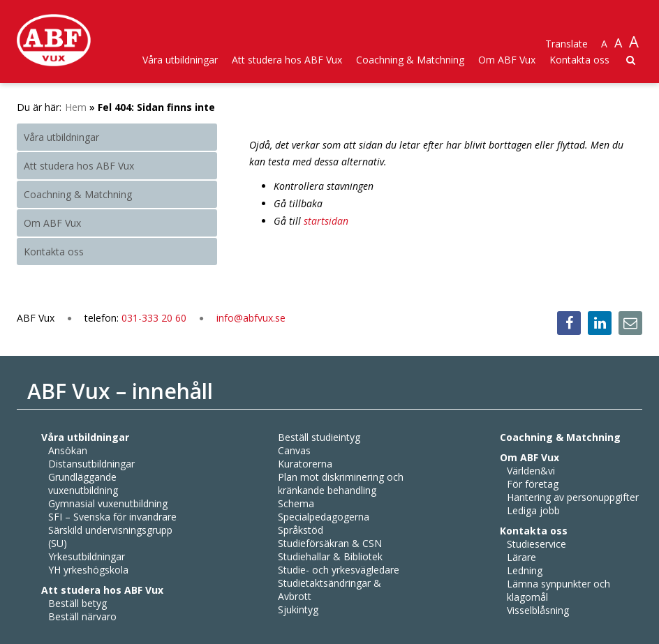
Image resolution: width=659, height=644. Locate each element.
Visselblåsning (538, 610)
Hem (76, 107)
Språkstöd (301, 530)
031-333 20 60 (155, 318)
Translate (567, 44)
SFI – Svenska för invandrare (112, 517)
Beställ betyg (77, 603)
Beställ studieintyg (319, 437)
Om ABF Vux (507, 60)
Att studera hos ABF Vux (287, 60)
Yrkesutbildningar (87, 556)
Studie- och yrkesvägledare (339, 570)
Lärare (521, 557)
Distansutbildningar (91, 464)
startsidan (326, 221)
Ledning (525, 570)
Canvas (294, 450)
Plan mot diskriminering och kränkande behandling (341, 484)
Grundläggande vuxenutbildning (83, 484)
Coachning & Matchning (410, 60)
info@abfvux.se (251, 318)
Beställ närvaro (82, 616)
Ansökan (68, 450)
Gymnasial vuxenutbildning (108, 503)
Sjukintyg (298, 609)
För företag (533, 484)
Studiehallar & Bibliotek (330, 556)
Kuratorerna (305, 464)
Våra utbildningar (180, 60)
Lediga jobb (533, 510)
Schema (296, 503)
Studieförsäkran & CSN (330, 543)
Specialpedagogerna (324, 517)
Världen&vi (531, 471)
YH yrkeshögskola (88, 570)
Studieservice (536, 544)
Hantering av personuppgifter (573, 497)
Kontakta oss (579, 60)
